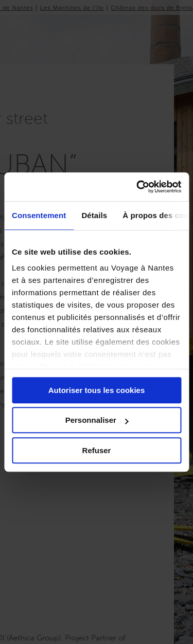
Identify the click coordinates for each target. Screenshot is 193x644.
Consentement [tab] (39, 215)
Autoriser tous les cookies (97, 390)
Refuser (97, 450)
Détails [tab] (94, 215)
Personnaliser (97, 420)
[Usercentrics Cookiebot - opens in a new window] (137, 187)
